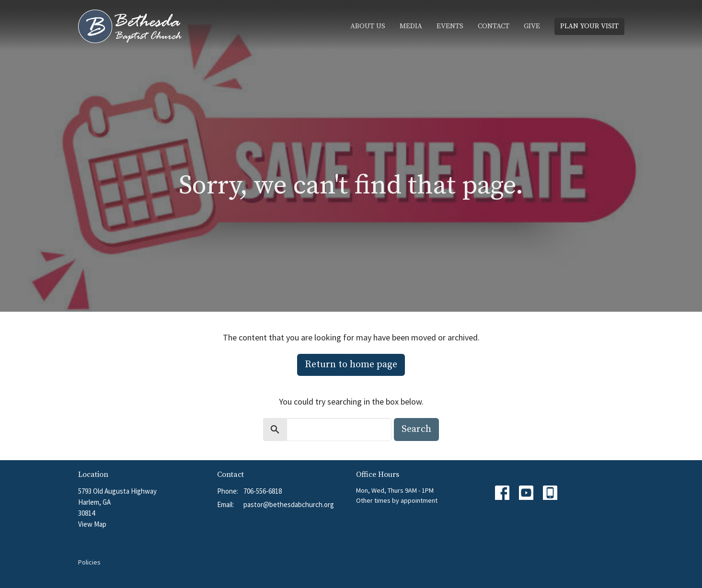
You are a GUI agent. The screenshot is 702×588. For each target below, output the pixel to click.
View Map (92, 524)
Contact (494, 26)
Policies (89, 562)
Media (411, 26)
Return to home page (351, 365)
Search (416, 429)
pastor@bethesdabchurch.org (289, 504)
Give (532, 26)
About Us (368, 26)
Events (450, 26)
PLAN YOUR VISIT (589, 26)
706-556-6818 (263, 491)
